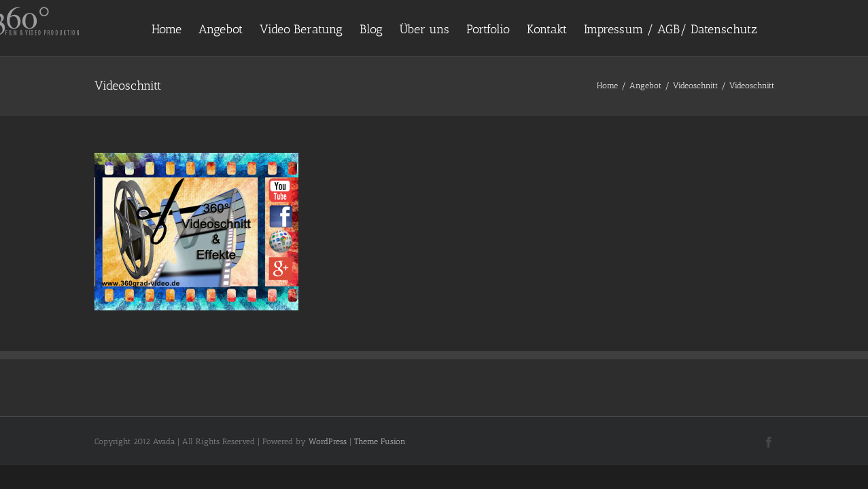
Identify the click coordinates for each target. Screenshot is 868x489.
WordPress (328, 441)
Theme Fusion (380, 441)
